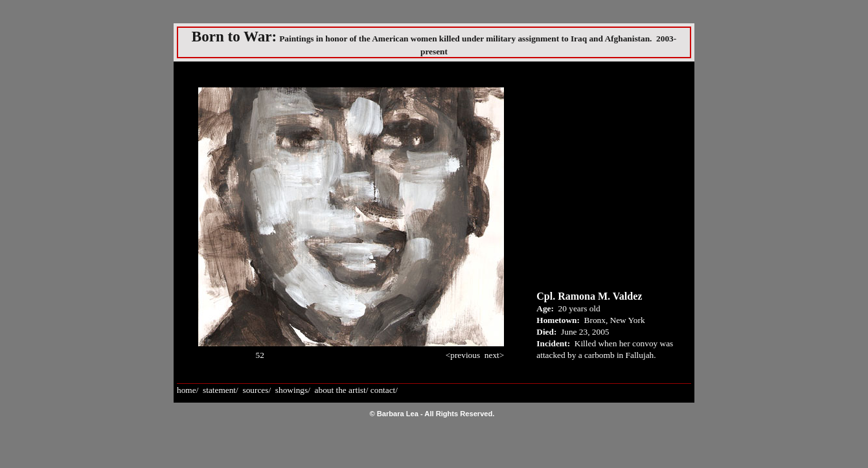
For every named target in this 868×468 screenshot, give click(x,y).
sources (255, 390)
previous (465, 355)
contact (383, 390)
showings (291, 390)
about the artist (340, 390)
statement (219, 390)
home (187, 390)
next (492, 355)
